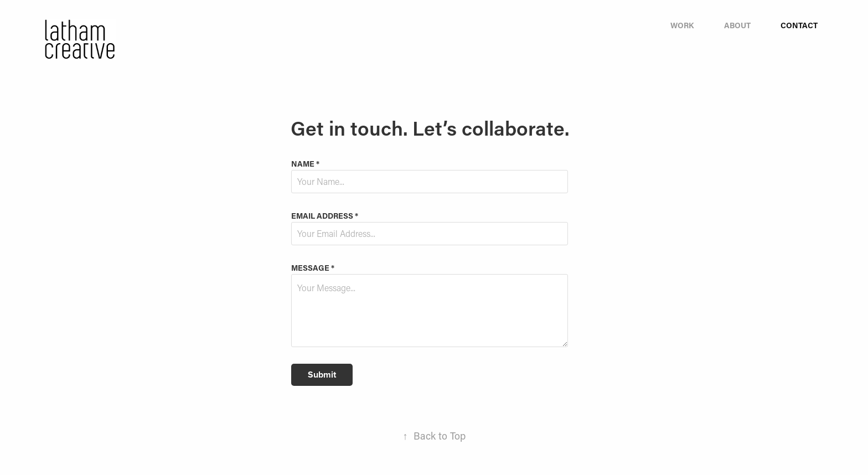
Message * (313, 268)
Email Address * (325, 216)
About (737, 25)
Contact (799, 25)
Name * (305, 164)
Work (682, 25)
